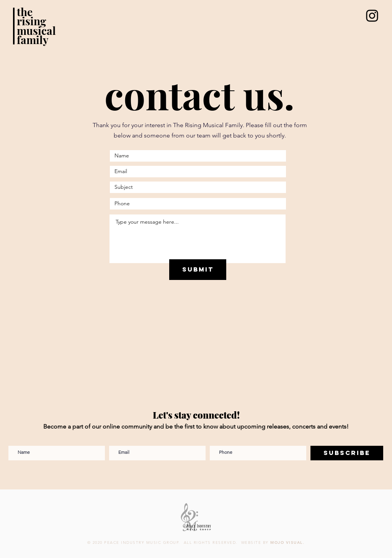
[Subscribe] (347, 453)
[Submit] (198, 270)
